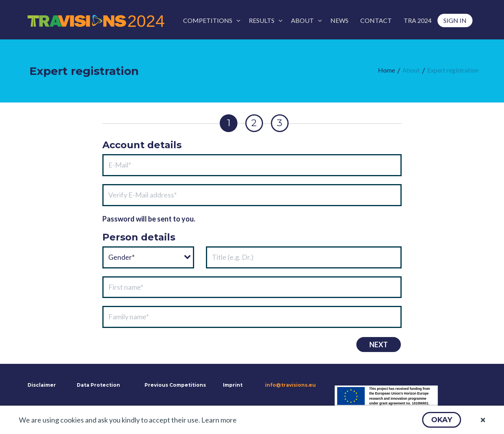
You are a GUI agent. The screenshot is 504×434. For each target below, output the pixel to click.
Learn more (219, 420)
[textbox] (252, 165)
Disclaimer (41, 385)
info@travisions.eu (290, 385)
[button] (442, 420)
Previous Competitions (175, 385)
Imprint (233, 385)
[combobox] (148, 257)
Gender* (121, 257)
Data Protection (98, 385)
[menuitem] (210, 20)
